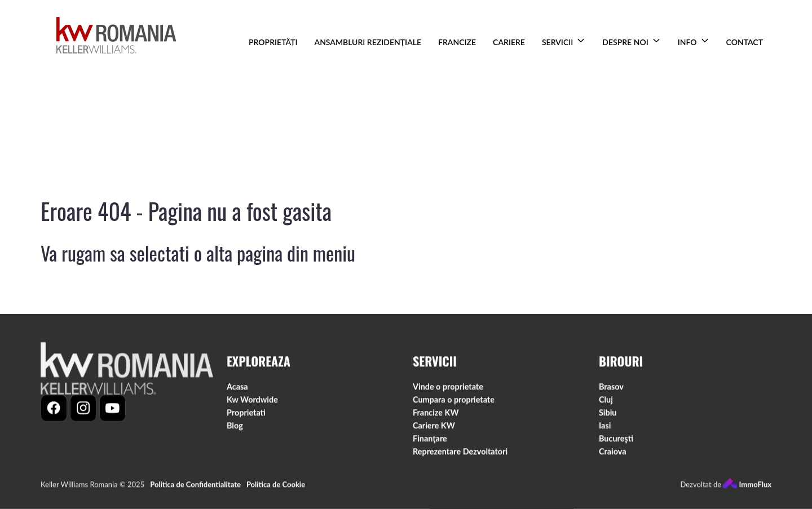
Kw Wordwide (252, 402)
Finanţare (430, 441)
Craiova (613, 453)
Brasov (611, 389)
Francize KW (436, 415)
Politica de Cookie (276, 486)
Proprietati (246, 415)
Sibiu (608, 415)
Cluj (606, 402)
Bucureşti (616, 441)
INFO (687, 42)
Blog (235, 428)
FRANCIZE (457, 42)
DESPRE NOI (625, 42)
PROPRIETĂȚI (273, 42)
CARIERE (509, 42)
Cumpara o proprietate (454, 402)
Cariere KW (434, 428)
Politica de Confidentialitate (195, 486)
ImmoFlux (747, 486)
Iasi (605, 428)
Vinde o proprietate (448, 389)
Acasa (237, 389)
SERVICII (557, 42)
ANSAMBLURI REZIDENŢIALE (368, 42)
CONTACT (745, 42)
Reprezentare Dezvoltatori (460, 453)
